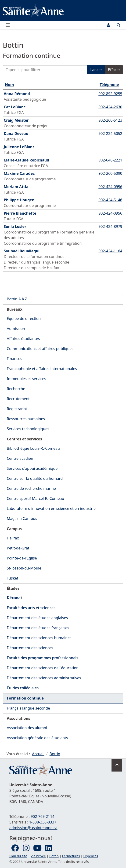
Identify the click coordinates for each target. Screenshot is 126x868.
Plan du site (18, 856)
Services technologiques (28, 429)
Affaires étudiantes (23, 339)
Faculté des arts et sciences (31, 608)
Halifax (13, 538)
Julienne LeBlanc (19, 147)
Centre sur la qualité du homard (35, 478)
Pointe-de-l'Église (22, 558)
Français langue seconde (28, 708)
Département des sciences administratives (44, 678)
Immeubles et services (26, 379)
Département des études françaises (38, 628)
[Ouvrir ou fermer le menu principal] (9, 25)
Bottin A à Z (17, 299)
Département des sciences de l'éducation (43, 668)
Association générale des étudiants (37, 738)
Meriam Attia (16, 187)
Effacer (114, 70)
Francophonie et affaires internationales (42, 369)
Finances (14, 359)
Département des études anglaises (37, 618)
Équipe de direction (24, 319)
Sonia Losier (15, 226)
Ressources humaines (26, 419)
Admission (16, 329)
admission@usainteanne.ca (33, 828)
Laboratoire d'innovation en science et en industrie (51, 508)
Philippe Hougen (19, 200)
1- (43, 822)
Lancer (96, 70)
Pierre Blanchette (20, 213)
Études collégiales (23, 688)
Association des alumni (27, 728)
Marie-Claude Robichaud (26, 160)
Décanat (14, 598)
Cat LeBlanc (15, 107)
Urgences (91, 856)
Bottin (54, 856)
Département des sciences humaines (39, 638)
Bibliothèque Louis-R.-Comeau (33, 448)
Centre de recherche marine (31, 488)
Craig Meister (16, 120)
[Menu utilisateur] (108, 25)
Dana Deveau (16, 134)
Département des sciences (30, 648)
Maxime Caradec (19, 173)
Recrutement (18, 399)
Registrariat (17, 409)
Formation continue (25, 698)
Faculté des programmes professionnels (42, 658)
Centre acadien (20, 458)
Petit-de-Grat (18, 548)
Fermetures (71, 856)
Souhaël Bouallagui (22, 251)
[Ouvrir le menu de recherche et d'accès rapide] (119, 25)
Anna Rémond (17, 94)
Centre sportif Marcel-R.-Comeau (35, 498)
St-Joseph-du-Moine (24, 568)
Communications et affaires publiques (40, 349)
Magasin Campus (22, 518)
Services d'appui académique (32, 468)
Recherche (16, 389)
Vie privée (38, 856)
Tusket (13, 578)
